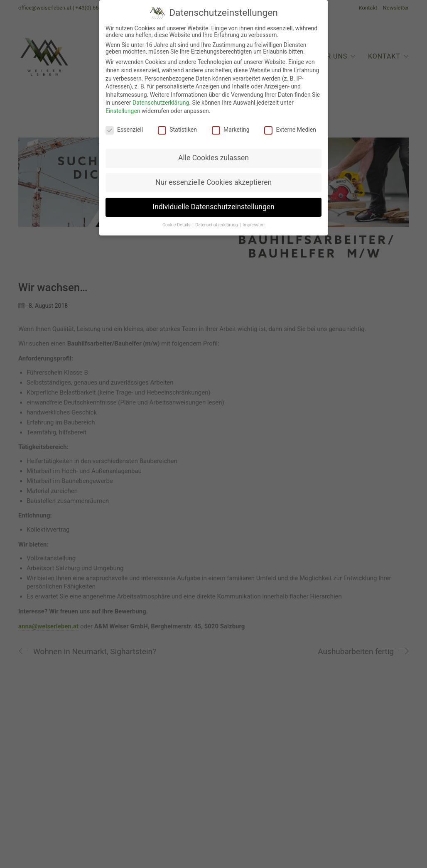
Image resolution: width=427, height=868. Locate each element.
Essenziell (124, 127)
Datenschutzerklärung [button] (217, 222)
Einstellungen (123, 108)
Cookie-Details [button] (177, 222)
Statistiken (177, 127)
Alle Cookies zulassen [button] (213, 156)
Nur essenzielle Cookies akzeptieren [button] (213, 180)
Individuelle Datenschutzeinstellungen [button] (213, 204)
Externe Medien (290, 127)
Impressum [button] (254, 222)
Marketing (231, 127)
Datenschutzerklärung (161, 100)
